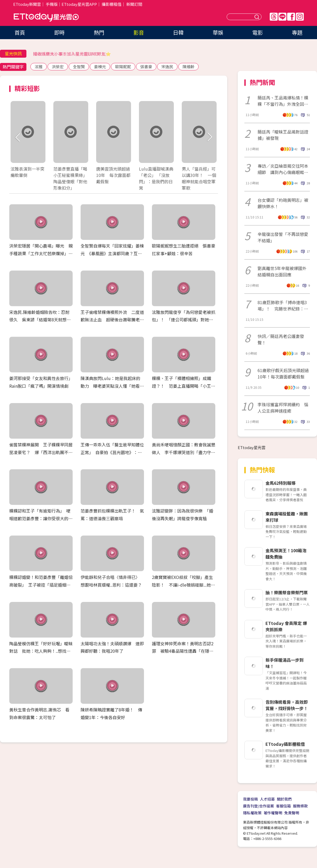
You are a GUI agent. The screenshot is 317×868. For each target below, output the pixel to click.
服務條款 (300, 806)
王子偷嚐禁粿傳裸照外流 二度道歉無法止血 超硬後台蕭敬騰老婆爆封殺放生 (112, 320)
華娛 (218, 32)
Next (209, 137)
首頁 (20, 32)
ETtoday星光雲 (46, 17)
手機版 (52, 4)
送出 (258, 17)
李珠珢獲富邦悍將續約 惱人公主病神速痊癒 (283, 408)
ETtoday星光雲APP (79, 4)
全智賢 (79, 67)
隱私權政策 (252, 813)
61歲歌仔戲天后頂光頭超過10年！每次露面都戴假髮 (283, 373)
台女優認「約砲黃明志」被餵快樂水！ (283, 203)
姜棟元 (100, 67)
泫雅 (39, 67)
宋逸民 (167, 67)
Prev (18, 137)
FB (291, 17)
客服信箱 (283, 806)
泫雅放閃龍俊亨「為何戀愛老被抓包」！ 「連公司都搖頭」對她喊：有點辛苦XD (184, 320)
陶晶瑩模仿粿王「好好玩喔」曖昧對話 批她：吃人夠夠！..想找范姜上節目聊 (41, 651)
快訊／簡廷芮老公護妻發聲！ (281, 339)
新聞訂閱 (134, 4)
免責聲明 (292, 813)
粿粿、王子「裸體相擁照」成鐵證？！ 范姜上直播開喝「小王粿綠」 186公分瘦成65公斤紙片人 (184, 386)
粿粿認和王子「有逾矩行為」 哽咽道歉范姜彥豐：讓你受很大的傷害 (41, 518)
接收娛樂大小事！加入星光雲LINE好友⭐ (72, 54)
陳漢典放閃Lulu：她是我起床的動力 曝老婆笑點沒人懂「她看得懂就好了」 (112, 386)
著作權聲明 (273, 813)
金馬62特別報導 (281, 483)
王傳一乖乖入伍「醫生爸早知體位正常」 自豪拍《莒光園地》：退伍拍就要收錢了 (112, 452)
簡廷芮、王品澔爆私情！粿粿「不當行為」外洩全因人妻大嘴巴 (283, 101)
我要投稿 (250, 799)
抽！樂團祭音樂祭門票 (287, 592)
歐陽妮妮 (123, 67)
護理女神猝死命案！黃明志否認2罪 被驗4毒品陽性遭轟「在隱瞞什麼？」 (183, 651)
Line (282, 17)
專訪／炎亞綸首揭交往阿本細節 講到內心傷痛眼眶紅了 (283, 169)
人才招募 (267, 799)
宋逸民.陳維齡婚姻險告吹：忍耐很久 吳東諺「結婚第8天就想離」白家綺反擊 (39, 320)
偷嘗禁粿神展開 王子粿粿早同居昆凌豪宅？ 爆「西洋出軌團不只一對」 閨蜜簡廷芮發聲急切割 (41, 452)
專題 (297, 32)
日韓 (178, 32)
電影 (258, 32)
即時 (59, 32)
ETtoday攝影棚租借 (285, 744)
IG (300, 17)
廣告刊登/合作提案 (258, 806)
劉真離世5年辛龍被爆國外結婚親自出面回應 (282, 271)
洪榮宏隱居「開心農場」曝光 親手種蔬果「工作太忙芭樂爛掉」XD (41, 253)
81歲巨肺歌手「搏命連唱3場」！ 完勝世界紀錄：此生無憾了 (283, 305)
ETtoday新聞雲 (27, 4)
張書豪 (146, 67)
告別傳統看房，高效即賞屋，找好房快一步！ (287, 705)
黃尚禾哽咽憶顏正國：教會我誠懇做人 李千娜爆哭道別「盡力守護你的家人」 (184, 452)
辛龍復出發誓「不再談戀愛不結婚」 (283, 237)
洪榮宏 (58, 67)
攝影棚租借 (112, 4)
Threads (274, 17)
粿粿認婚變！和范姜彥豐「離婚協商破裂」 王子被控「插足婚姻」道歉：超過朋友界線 (41, 585)
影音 (139, 32)
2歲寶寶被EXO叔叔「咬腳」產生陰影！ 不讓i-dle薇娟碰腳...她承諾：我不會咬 (183, 585)
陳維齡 (188, 67)
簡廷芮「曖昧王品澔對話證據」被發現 (283, 135)
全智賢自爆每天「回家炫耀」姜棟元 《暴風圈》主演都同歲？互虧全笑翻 (112, 253)
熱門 (99, 32)
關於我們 (284, 799)
